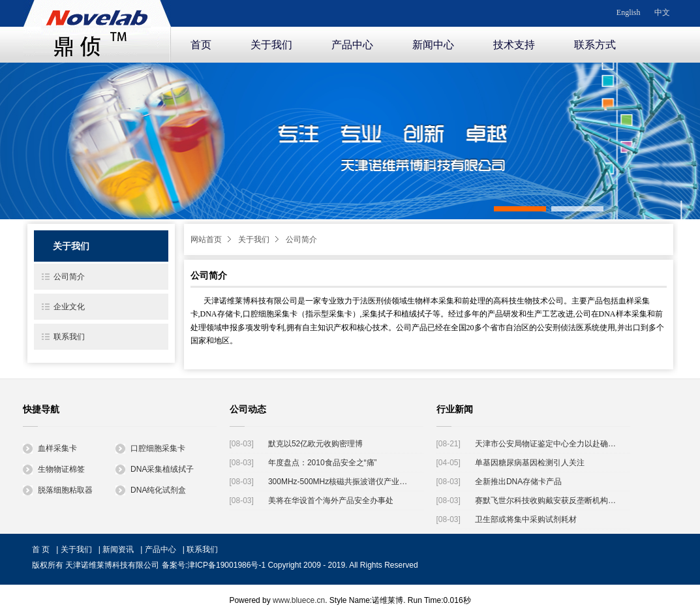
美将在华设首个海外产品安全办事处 (331, 501)
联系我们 (69, 337)
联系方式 (595, 45)
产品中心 (352, 45)
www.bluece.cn (299, 600)
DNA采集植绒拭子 (155, 469)
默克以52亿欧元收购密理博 (315, 444)
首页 (201, 45)
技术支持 (514, 45)
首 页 (41, 549)
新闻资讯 (118, 549)
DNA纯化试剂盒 (151, 490)
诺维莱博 (97, 29)
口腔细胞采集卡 (150, 448)
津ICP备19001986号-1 (226, 565)
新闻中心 (433, 45)
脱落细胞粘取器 (58, 490)
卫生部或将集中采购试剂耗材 (526, 519)
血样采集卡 (50, 448)
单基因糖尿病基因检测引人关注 (530, 463)
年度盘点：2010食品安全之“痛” (323, 463)
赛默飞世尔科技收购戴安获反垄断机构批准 (548, 501)
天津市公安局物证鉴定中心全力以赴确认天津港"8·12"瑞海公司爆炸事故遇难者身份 (548, 444)
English (629, 12)
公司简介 (301, 239)
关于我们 (271, 45)
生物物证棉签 (54, 469)
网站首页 (206, 239)
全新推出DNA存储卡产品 (518, 482)
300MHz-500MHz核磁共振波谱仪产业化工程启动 (341, 482)
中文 (662, 12)
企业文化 (69, 307)
